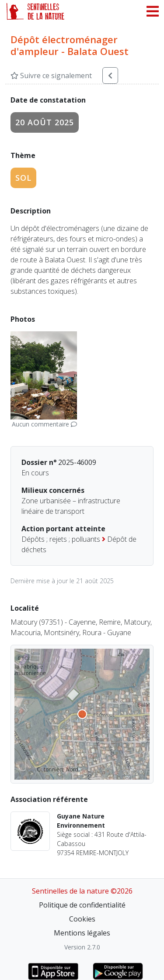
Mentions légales (82, 933)
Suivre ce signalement (51, 76)
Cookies (82, 919)
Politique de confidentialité (82, 905)
